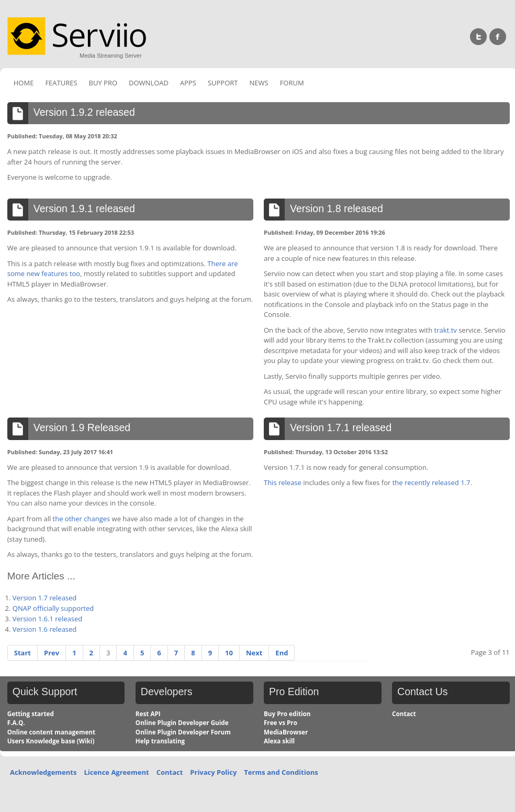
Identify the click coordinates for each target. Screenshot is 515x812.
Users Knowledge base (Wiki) (51, 741)
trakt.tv (446, 330)
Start (23, 653)
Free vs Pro (281, 722)
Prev (52, 653)
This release (283, 482)
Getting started (31, 714)
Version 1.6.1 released (47, 619)
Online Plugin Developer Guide (182, 722)
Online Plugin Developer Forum (183, 732)
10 (229, 653)
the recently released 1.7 (432, 482)
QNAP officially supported (53, 608)
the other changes (82, 519)
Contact (404, 714)
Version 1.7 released (45, 598)
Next (254, 653)
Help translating (160, 741)
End (282, 653)
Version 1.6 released (45, 629)
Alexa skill (279, 741)
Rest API (148, 714)
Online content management (51, 732)
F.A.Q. (16, 722)
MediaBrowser (286, 732)
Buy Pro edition (287, 714)
